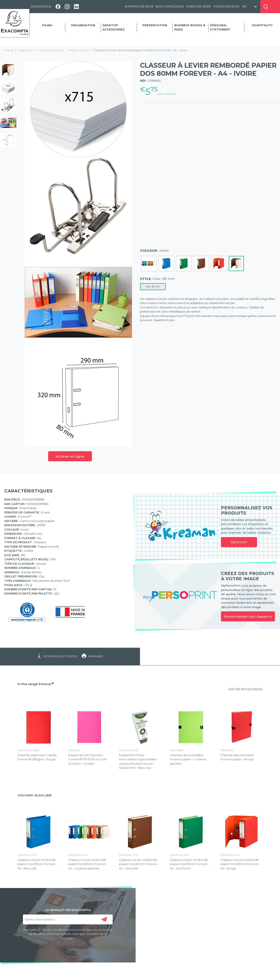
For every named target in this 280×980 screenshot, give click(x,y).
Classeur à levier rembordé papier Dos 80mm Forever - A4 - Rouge (240, 864)
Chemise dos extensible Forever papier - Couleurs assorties (188, 759)
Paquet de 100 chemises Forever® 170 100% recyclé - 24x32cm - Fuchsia (88, 759)
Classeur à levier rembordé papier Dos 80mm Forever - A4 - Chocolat (139, 864)
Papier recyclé (79, 50)
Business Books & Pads (190, 27)
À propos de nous (139, 6)
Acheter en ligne (70, 456)
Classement (26, 50)
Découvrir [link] (239, 542)
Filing (47, 25)
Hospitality (262, 25)
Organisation (83, 25)
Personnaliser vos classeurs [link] (248, 616)
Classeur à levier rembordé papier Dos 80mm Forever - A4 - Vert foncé (190, 864)
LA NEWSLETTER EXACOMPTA (68, 910)
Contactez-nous (226, 6)
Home (9, 50)
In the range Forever (36, 684)
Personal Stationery (220, 27)
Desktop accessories (114, 27)
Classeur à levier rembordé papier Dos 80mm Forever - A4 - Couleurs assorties (88, 864)
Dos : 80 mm (153, 287)
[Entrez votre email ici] (68, 919)
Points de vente (199, 6)
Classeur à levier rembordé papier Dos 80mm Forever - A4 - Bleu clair (37, 864)
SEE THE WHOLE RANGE (245, 689)
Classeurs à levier (52, 50)
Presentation (155, 25)
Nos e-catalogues (170, 6)
